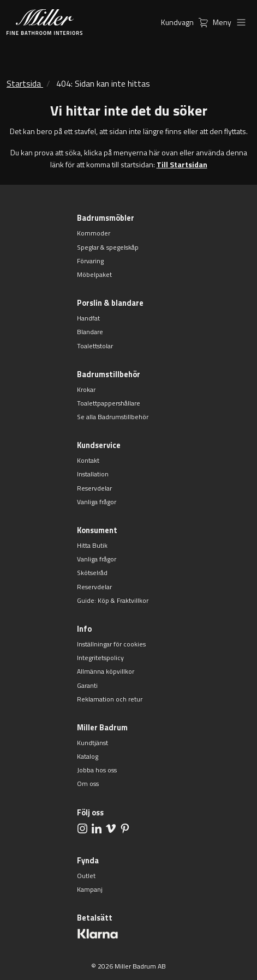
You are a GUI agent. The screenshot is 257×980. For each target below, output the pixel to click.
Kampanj (90, 889)
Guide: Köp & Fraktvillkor (113, 600)
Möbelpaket (94, 274)
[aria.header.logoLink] (44, 22)
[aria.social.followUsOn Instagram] (82, 828)
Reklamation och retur (110, 699)
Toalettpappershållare (109, 403)
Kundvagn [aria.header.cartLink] (187, 22)
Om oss (88, 784)
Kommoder (94, 233)
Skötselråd (92, 573)
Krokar (86, 389)
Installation (93, 474)
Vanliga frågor (97, 502)
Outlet (86, 876)
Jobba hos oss (97, 770)
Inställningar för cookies (111, 644)
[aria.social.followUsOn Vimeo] (111, 828)
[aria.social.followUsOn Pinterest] (125, 828)
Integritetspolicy (100, 658)
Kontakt (88, 460)
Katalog (88, 756)
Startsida (24, 83)
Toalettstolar (95, 346)
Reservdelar (94, 488)
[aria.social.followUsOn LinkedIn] (97, 828)
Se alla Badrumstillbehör (113, 417)
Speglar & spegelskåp (108, 247)
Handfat (88, 318)
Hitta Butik (92, 545)
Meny (232, 22)
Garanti (87, 685)
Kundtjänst (92, 743)
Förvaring (90, 261)
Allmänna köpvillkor (106, 671)
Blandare (90, 332)
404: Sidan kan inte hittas (103, 83)
